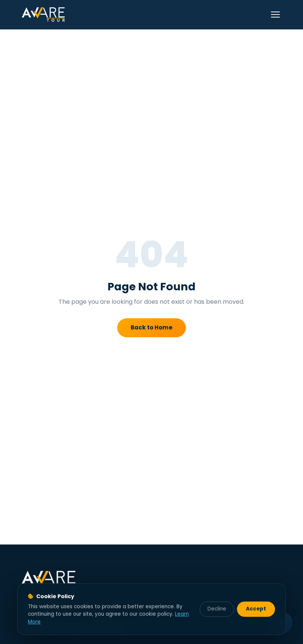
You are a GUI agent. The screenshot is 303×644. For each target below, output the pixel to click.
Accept (256, 609)
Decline (217, 609)
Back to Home (151, 327)
